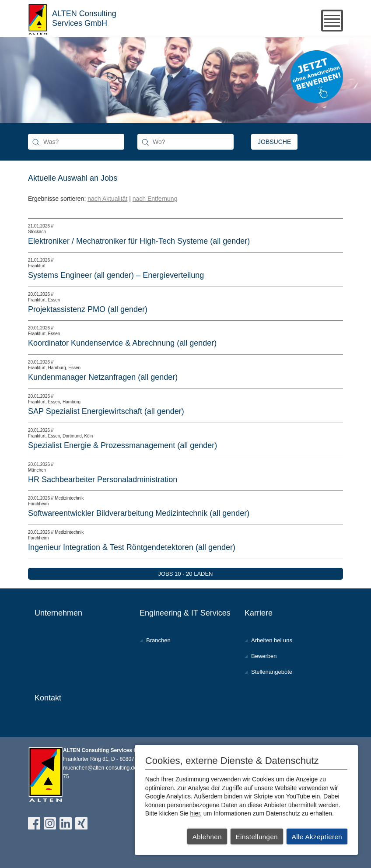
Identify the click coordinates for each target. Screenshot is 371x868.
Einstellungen (257, 837)
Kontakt (48, 698)
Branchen (158, 640)
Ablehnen (207, 837)
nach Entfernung (155, 199)
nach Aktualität (107, 199)
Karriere (259, 613)
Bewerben (264, 656)
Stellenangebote (272, 672)
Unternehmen (58, 613)
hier (195, 813)
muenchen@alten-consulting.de (100, 768)
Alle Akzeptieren (317, 837)
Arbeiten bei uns (272, 640)
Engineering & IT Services (185, 613)
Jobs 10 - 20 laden (186, 574)
